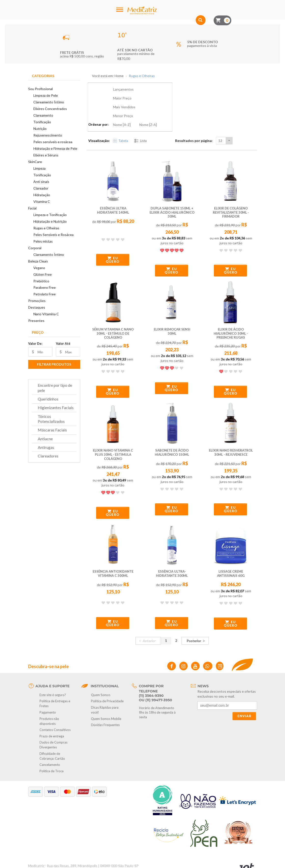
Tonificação (42, 122)
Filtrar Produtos (54, 364)
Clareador (41, 188)
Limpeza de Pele (46, 95)
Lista (141, 114)
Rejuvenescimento (48, 135)
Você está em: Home (108, 76)
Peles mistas (43, 241)
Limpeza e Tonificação (50, 215)
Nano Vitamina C (46, 314)
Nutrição (40, 129)
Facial (32, 208)
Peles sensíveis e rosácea (53, 142)
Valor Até (63, 344)
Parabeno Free (45, 287)
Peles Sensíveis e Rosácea (53, 235)
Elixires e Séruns (46, 155)
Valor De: (35, 344)
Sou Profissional (40, 89)
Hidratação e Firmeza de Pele (55, 148)
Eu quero (113, 233)
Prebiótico (41, 281)
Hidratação (42, 195)
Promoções (37, 301)
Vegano (39, 268)
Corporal (35, 248)
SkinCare (35, 162)
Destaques (37, 307)
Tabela (121, 114)
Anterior (147, 614)
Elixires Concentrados (50, 109)
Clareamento (43, 115)
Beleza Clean (38, 261)
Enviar (244, 689)
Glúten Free (43, 274)
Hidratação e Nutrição (50, 221)
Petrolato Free (45, 294)
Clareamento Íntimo (49, 102)
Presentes (36, 321)
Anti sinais (41, 182)
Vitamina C (42, 201)
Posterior (196, 614)
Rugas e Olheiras (46, 228)
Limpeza (39, 168)
